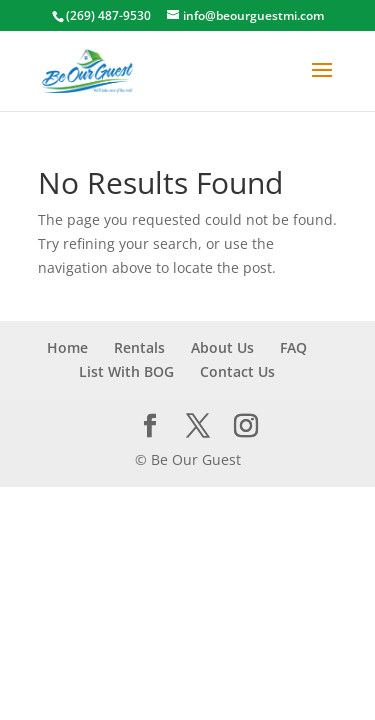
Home (67, 347)
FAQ (293, 347)
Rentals (139, 347)
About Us (222, 347)
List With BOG (126, 371)
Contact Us (237, 371)
